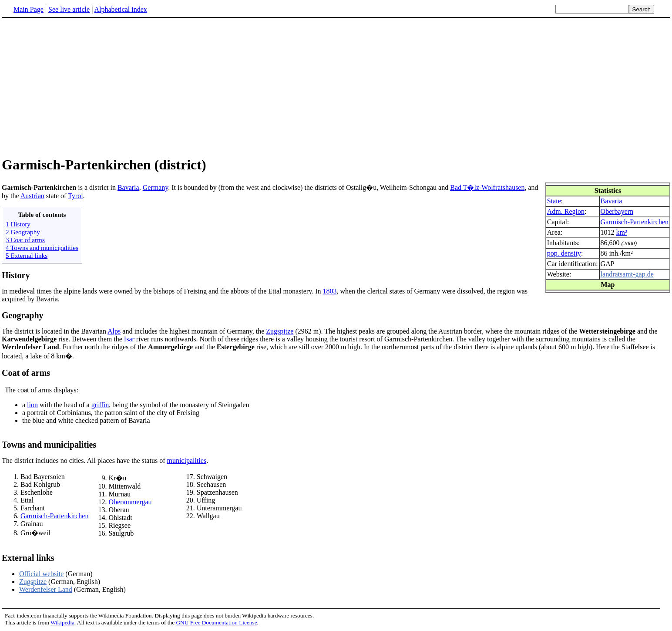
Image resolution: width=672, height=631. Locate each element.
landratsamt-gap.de (627, 274)
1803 (329, 291)
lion (32, 405)
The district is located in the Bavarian (55, 331)
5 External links (27, 255)
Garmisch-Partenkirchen (635, 222)
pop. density (564, 253)
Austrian (32, 196)
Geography (23, 315)
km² (622, 232)
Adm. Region (566, 211)
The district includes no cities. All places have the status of (84, 461)
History (16, 275)
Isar (129, 339)
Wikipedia (62, 623)
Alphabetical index (120, 9)
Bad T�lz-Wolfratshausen (487, 187)
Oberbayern (617, 211)
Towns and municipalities (49, 445)
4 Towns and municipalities (42, 248)
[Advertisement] (75, 87)
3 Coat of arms (25, 240)
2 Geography (23, 232)
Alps (114, 331)
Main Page (29, 9)
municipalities (186, 461)
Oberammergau (130, 502)
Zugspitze (280, 331)
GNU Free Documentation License (216, 623)
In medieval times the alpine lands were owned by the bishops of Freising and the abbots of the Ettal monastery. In (162, 291)
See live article (69, 9)
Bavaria (612, 201)
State (554, 201)
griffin (100, 405)
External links (28, 558)
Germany (156, 187)
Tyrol (75, 196)
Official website (41, 574)
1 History (18, 224)
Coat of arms (26, 373)
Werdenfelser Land (46, 589)
